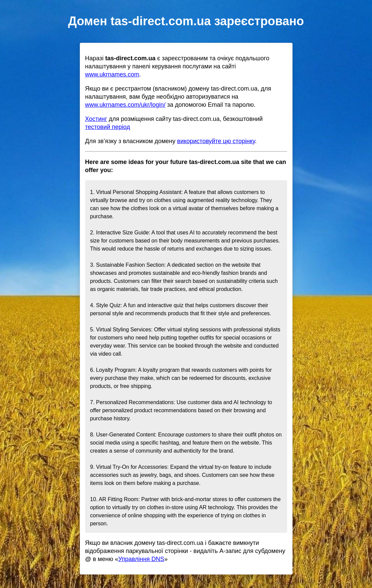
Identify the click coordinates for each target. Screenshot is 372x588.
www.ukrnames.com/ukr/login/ (125, 105)
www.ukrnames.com (112, 74)
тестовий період (108, 127)
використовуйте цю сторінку (216, 141)
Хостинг (96, 119)
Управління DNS (141, 559)
